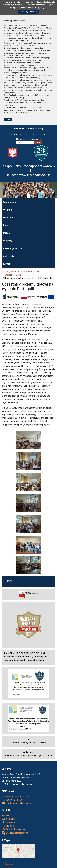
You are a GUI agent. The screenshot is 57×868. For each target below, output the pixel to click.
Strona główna (21, 129)
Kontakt (7, 264)
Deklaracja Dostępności (15, 833)
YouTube (8, 826)
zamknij (8, 120)
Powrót (9, 581)
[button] (3, 190)
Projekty (8, 241)
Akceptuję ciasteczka (28, 12)
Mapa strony (37, 129)
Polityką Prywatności (12, 5)
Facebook (9, 822)
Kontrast (43, 135)
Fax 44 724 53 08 (12, 800)
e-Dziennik (9, 819)
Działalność (9, 218)
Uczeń (6, 233)
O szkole (8, 210)
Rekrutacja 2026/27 (13, 248)
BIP (6, 816)
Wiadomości (9, 202)
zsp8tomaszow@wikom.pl (17, 803)
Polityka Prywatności (14, 829)
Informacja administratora (28, 139)
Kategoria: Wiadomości (29, 272)
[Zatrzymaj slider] (29, 196)
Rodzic (7, 225)
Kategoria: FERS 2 (13, 275)
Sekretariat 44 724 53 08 (16, 797)
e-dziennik (9, 256)
